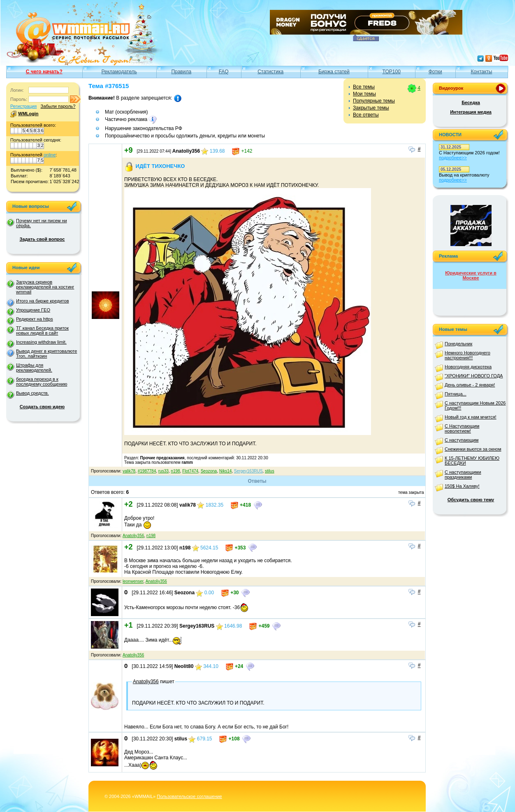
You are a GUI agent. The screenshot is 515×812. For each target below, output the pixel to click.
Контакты (482, 72)
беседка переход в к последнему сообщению (42, 382)
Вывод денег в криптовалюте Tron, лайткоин (46, 354)
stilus (270, 471)
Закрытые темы (371, 108)
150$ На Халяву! (462, 486)
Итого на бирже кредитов (42, 301)
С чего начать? (44, 72)
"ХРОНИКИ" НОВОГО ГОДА (474, 376)
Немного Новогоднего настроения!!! (467, 355)
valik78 (129, 471)
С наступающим (462, 440)
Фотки (435, 72)
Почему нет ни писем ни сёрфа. (42, 223)
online (50, 155)
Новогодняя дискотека (468, 367)
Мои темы (364, 94)
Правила (181, 72)
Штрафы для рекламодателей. (34, 368)
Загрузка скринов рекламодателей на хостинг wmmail (45, 287)
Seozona (209, 471)
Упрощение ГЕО (33, 310)
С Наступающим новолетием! (462, 428)
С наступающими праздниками (463, 475)
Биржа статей (334, 72)
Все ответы (366, 115)
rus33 (164, 471)
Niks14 (226, 471)
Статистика (270, 72)
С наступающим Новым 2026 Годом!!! (475, 405)
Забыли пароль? (58, 106)
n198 (175, 471)
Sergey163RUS (248, 471)
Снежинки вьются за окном (473, 449)
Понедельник (458, 344)
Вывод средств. (32, 393)
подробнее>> (453, 158)
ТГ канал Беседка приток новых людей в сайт (42, 330)
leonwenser (133, 581)
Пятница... (456, 394)
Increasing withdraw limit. (41, 342)
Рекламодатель (119, 72)
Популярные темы (374, 101)
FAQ (224, 72)
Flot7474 (190, 471)
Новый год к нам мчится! (471, 417)
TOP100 (391, 72)
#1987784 (147, 471)
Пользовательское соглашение (189, 796)
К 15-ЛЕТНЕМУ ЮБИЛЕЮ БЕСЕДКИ (472, 461)
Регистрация (23, 106)
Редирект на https (35, 319)
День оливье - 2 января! (470, 385)
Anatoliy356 (133, 536)
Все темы (364, 87)
